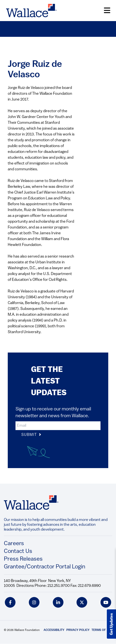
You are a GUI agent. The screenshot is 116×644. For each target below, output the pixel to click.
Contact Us (18, 551)
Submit (31, 435)
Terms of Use (102, 630)
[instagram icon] (34, 602)
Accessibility (54, 630)
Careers (14, 544)
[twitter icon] (82, 602)
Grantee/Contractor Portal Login (45, 567)
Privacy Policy (78, 630)
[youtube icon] (106, 602)
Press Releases (23, 559)
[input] (58, 426)
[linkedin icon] (58, 602)
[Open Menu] (107, 11)
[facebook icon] (10, 602)
